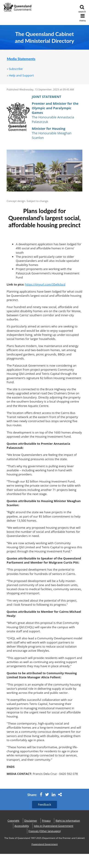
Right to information (68, 821)
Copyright (13, 821)
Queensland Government (44, 844)
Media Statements (21, 59)
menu (83, 18)
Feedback (45, 804)
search (82, 9)
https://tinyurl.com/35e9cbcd (45, 284)
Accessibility (22, 826)
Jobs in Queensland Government (54, 826)
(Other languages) (45, 831)
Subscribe (16, 69)
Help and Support (21, 75)
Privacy (46, 821)
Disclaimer (31, 821)
